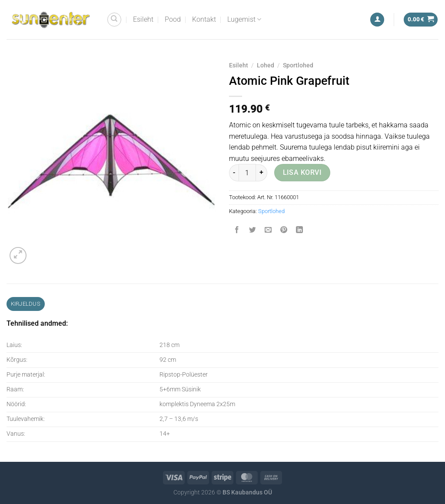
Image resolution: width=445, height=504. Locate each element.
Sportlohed (298, 65)
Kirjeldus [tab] (26, 304)
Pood (173, 19)
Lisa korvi (302, 173)
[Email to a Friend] (268, 231)
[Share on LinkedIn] (300, 231)
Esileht (143, 19)
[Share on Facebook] (237, 231)
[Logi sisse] (377, 20)
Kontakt (204, 19)
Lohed (266, 65)
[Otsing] (114, 20)
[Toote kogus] (247, 173)
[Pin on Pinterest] (284, 231)
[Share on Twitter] (253, 231)
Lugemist (244, 20)
